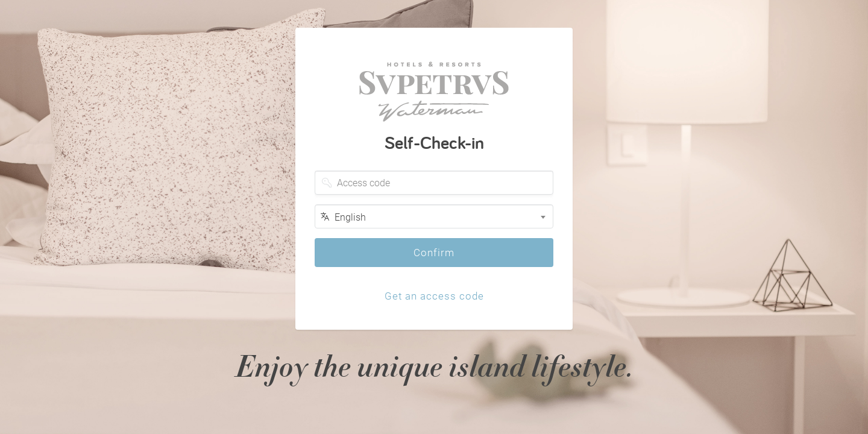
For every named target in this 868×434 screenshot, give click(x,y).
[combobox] (434, 216)
